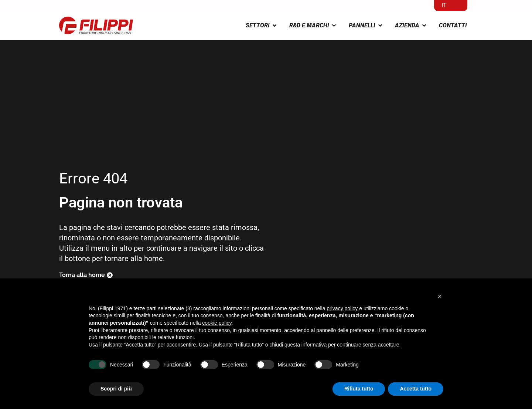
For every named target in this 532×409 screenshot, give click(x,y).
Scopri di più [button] (116, 389)
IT (444, 5)
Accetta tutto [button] (416, 389)
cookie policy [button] (217, 323)
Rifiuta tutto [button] (359, 389)
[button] (440, 296)
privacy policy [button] (342, 308)
